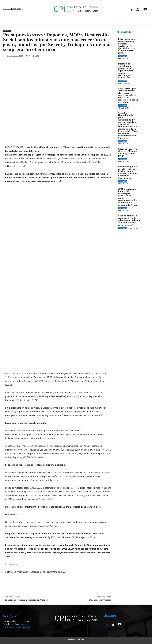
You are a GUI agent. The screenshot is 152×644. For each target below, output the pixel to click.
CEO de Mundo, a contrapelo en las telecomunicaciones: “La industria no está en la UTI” (130, 220)
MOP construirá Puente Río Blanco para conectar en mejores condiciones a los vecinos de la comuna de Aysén (128, 197)
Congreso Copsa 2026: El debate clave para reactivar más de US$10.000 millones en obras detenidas (128, 95)
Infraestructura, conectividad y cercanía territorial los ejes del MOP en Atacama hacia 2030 (127, 46)
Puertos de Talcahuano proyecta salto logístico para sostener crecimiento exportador (126, 71)
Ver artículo (11, 564)
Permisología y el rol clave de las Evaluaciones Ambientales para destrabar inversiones (128, 172)
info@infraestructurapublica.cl (16, 627)
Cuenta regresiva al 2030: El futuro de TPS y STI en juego (128, 152)
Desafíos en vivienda (100, 600)
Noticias (7, 31)
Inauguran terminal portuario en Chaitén (27, 600)
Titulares (123, 56)
